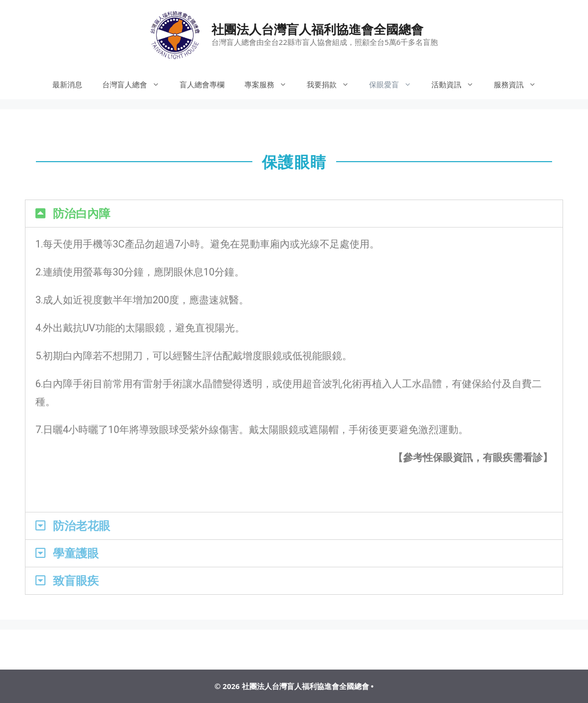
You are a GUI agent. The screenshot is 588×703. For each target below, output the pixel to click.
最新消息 (67, 84)
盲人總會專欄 (202, 84)
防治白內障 (82, 214)
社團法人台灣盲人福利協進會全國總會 (317, 29)
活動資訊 (458, 84)
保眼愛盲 (395, 84)
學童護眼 (76, 554)
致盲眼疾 (76, 581)
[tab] (294, 214)
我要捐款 (333, 84)
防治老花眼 (82, 526)
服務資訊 (520, 84)
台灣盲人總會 (136, 84)
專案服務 (271, 84)
